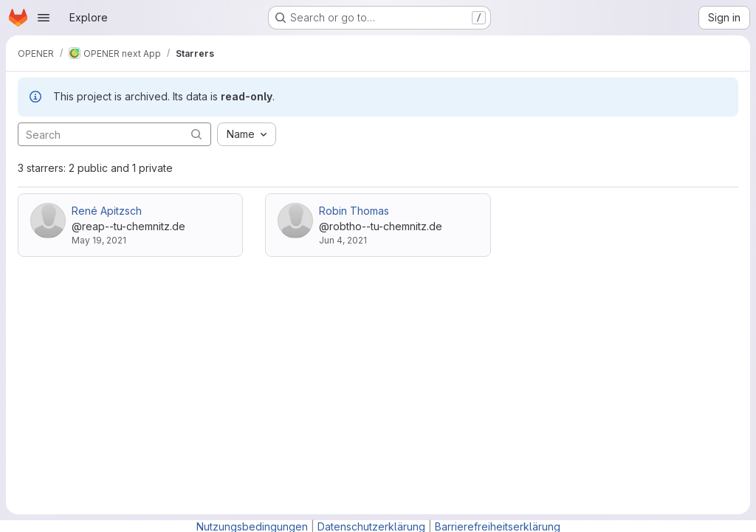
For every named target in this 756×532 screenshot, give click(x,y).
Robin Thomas (354, 211)
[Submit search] (196, 134)
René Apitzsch (107, 211)
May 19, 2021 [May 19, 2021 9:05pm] (99, 240)
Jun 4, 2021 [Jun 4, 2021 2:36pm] (343, 240)
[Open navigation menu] (44, 18)
